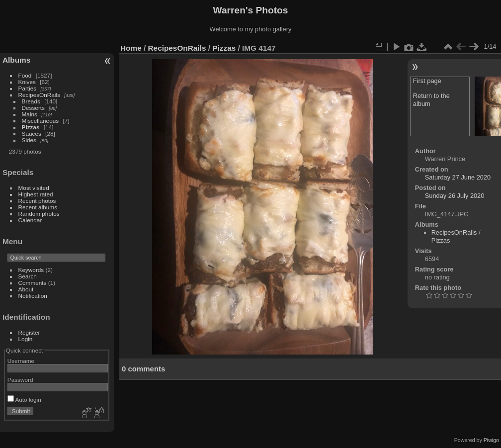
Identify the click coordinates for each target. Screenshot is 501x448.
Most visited (34, 188)
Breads (31, 101)
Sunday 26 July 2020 (455, 196)
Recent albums (38, 207)
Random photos (39, 214)
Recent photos (37, 201)
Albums (16, 60)
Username (21, 361)
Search (28, 276)
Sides (29, 140)
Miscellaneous (41, 121)
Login (26, 339)
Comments (33, 283)
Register (29, 332)
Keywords (31, 270)
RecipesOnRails (39, 95)
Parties (28, 88)
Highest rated (36, 194)
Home (131, 48)
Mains (30, 114)
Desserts (33, 108)
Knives (27, 82)
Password (20, 380)
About (26, 289)
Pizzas (31, 127)
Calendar (30, 220)
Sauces (32, 134)
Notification (33, 296)
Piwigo (491, 440)
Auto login (24, 400)
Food (25, 75)
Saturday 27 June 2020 (458, 177)
